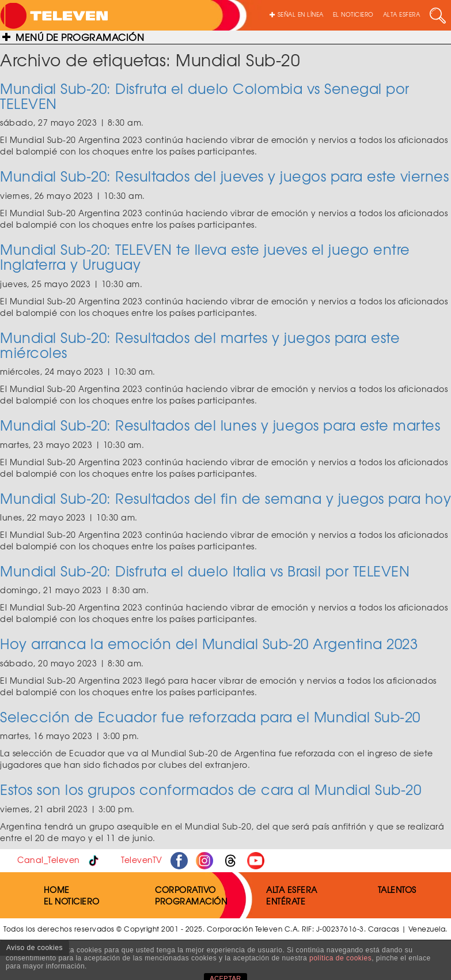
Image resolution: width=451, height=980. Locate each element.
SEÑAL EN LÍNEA (297, 14)
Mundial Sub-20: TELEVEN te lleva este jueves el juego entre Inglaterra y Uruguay (205, 257)
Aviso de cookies (35, 948)
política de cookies (340, 958)
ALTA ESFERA (402, 14)
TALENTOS (397, 889)
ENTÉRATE (286, 901)
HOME (57, 889)
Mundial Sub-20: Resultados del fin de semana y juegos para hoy (225, 498)
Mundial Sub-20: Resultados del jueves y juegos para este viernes (224, 176)
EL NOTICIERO (353, 14)
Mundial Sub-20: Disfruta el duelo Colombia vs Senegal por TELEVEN (205, 96)
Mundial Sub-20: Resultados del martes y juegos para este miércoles (200, 345)
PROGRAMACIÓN (191, 901)
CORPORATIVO (185, 889)
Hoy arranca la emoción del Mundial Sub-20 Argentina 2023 (209, 643)
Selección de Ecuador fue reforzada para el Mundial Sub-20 (210, 717)
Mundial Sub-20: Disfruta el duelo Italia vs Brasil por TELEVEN (205, 571)
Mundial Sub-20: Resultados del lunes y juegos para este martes (220, 425)
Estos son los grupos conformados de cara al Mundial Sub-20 (211, 789)
